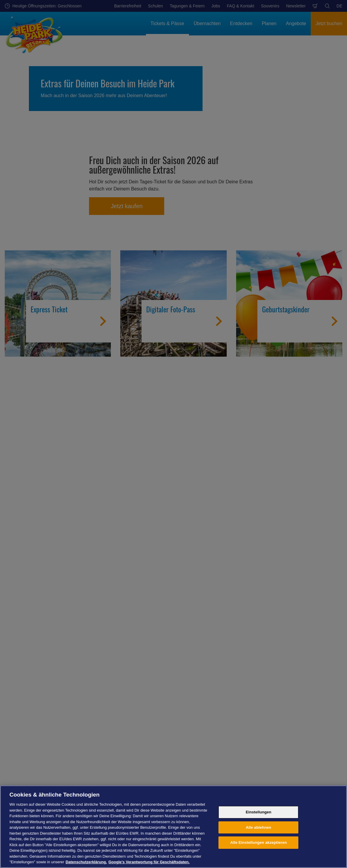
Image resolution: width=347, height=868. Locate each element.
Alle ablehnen (259, 827)
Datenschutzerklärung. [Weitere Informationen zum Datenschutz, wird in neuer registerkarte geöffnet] (86, 862)
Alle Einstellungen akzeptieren (259, 842)
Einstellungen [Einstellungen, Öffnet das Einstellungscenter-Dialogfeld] (258, 812)
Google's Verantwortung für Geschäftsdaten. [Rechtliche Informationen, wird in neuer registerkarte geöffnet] (149, 862)
